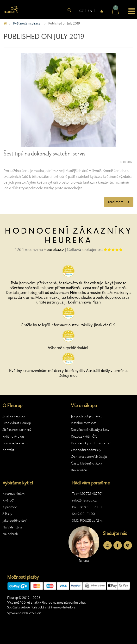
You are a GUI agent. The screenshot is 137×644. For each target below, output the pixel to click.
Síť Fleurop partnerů (17, 430)
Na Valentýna (12, 527)
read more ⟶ (119, 202)
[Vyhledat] (69, 10)
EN (90, 11)
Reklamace (79, 470)
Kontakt (8, 450)
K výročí (8, 500)
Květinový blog (13, 436)
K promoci (10, 507)
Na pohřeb (10, 534)
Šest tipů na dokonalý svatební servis (44, 154)
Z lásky (7, 514)
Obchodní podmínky (86, 450)
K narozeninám (13, 494)
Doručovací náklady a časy (90, 430)
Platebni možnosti (84, 423)
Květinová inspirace (27, 23)
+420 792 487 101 (90, 494)
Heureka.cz (54, 249)
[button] (129, 10)
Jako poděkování (14, 520)
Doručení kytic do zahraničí (91, 443)
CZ (81, 11)
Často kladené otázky (87, 463)
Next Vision (33, 613)
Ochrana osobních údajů (89, 457)
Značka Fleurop (14, 416)
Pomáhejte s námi (15, 443)
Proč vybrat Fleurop (17, 423)
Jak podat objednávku (87, 416)
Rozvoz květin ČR (84, 436)
